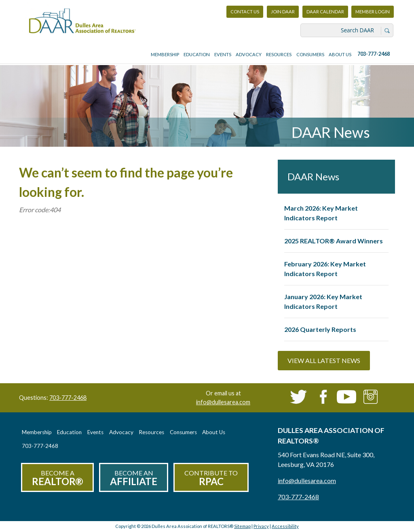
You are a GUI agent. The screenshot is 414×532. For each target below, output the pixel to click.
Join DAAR (283, 12)
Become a (57, 478)
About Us (340, 54)
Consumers (310, 54)
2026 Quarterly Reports (320, 329)
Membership (165, 54)
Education (197, 54)
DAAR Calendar (325, 12)
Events (223, 54)
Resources (279, 54)
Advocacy (249, 54)
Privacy (261, 526)
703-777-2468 (374, 54)
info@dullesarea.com (223, 402)
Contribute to (211, 478)
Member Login (372, 14)
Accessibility (285, 526)
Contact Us (245, 12)
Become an (134, 478)
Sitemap (242, 526)
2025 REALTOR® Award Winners (334, 241)
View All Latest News (324, 360)
